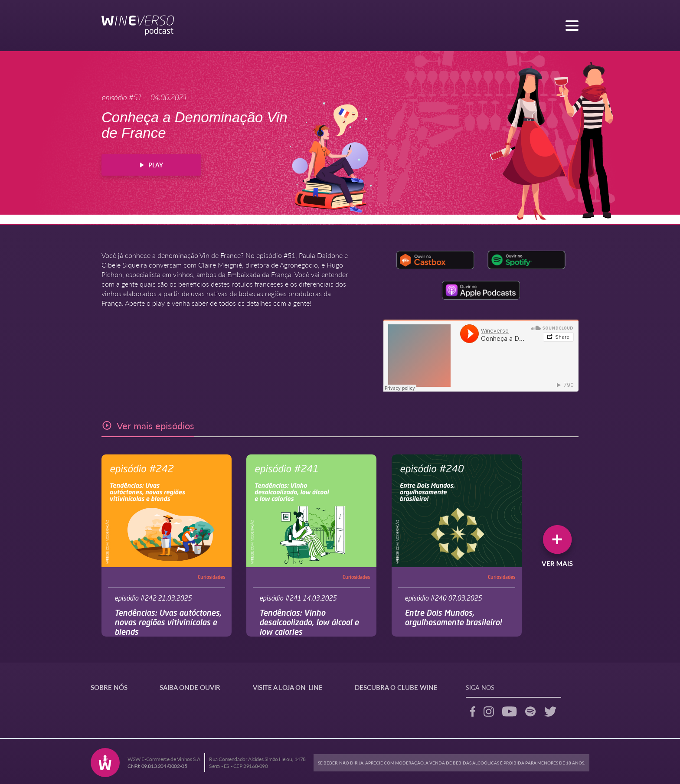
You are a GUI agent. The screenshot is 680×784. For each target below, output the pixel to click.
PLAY (152, 165)
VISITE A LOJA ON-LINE (288, 687)
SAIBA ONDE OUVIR (190, 687)
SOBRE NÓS (109, 687)
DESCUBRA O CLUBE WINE (396, 687)
